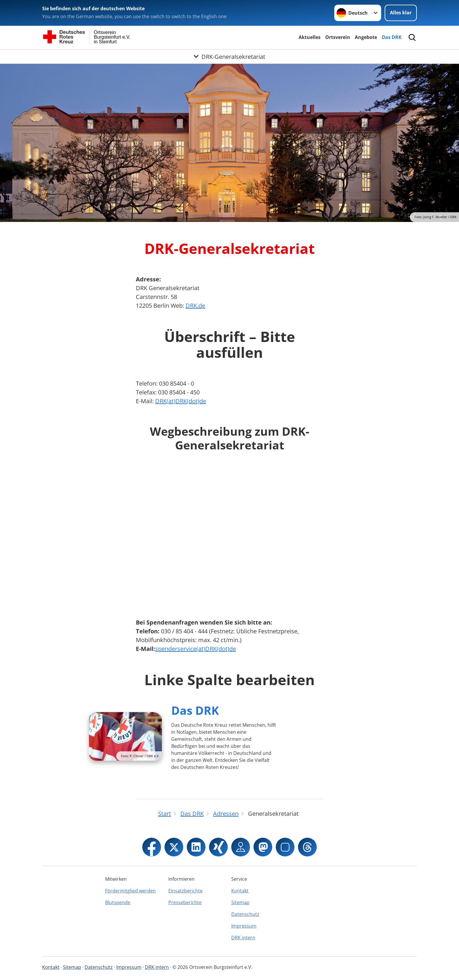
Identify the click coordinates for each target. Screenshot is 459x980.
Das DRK (392, 37)
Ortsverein (338, 37)
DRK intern (243, 938)
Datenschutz (245, 914)
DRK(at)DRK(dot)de (181, 401)
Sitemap (240, 902)
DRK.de (195, 306)
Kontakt (240, 891)
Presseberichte (185, 902)
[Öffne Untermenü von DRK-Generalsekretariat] (229, 57)
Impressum (244, 926)
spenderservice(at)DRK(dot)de (196, 649)
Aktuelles (310, 37)
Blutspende (118, 902)
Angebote (366, 37)
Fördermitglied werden (130, 891)
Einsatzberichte (185, 891)
